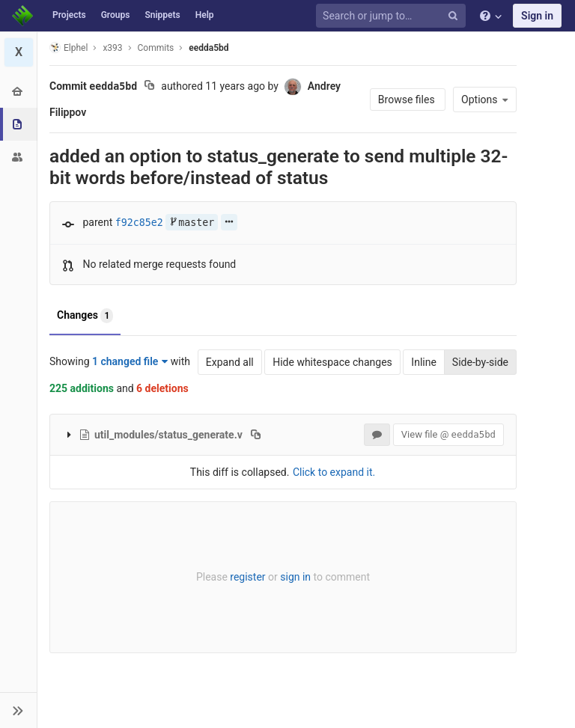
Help (205, 15)
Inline (424, 362)
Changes (85, 316)
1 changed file (130, 361)
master (192, 223)
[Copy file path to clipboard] (256, 435)
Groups (116, 15)
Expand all (230, 362)
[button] (18, 710)
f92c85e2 (139, 223)
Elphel (69, 48)
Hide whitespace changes (332, 362)
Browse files (408, 100)
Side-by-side (480, 362)
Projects (69, 15)
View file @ (448, 434)
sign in (295, 577)
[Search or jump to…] (393, 16)
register (247, 577)
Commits (156, 48)
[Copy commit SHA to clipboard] (149, 87)
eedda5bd (209, 48)
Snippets (162, 15)
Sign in (537, 16)
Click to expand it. (334, 472)
